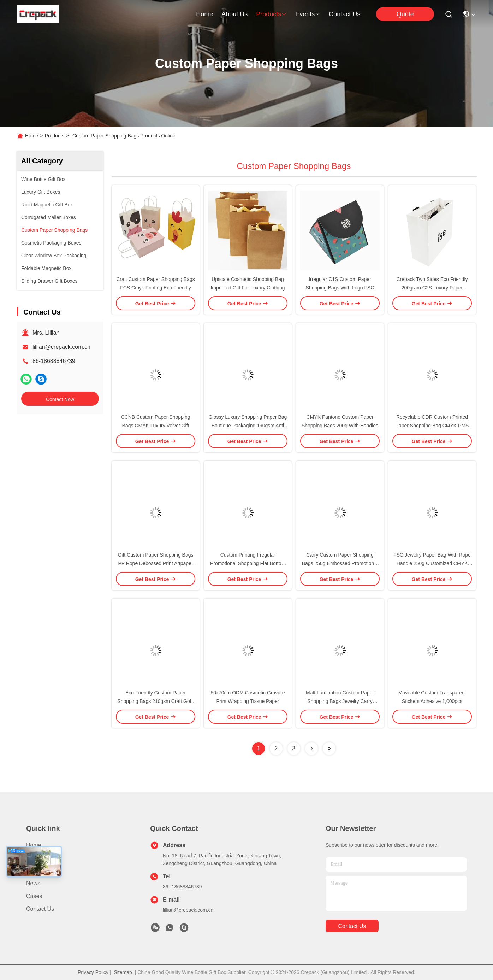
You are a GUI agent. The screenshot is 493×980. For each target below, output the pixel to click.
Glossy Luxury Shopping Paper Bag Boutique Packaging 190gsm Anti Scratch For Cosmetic (248, 426)
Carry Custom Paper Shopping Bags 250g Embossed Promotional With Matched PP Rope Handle (340, 563)
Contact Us (40, 909)
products (271, 14)
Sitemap (123, 972)
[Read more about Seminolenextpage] (311, 749)
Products (55, 136)
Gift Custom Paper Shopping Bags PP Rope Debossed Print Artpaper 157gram (155, 563)
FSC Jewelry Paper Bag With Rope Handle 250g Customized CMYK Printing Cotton (432, 563)
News (33, 883)
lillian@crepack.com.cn (61, 347)
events (308, 14)
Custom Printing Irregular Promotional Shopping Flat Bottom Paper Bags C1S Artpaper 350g (248, 563)
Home (204, 14)
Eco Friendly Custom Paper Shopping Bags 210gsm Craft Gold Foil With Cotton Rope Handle (155, 701)
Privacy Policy (93, 972)
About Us (38, 871)
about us (234, 14)
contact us (344, 14)
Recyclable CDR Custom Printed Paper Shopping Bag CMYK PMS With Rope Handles (432, 426)
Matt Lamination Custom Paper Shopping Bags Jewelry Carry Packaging (340, 701)
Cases (34, 896)
